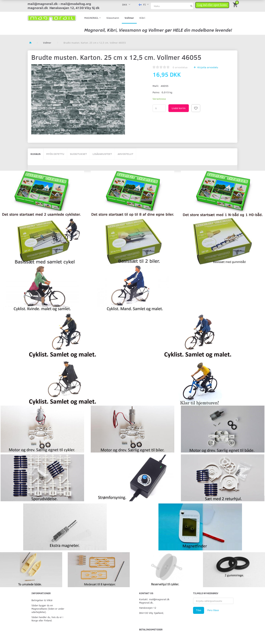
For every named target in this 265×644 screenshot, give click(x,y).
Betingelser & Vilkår (42, 600)
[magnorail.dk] (52, 18)
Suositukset (78, 154)
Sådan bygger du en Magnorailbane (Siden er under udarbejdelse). (48, 609)
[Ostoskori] (236, 5)
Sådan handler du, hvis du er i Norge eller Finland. (47, 619)
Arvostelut (125, 154)
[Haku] (191, 6)
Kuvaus (36, 154)
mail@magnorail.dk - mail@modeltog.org (59, 4)
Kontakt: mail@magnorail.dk (154, 599)
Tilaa (199, 610)
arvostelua (180, 67)
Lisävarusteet (102, 154)
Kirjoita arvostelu (207, 67)
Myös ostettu (55, 154)
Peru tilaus (213, 610)
